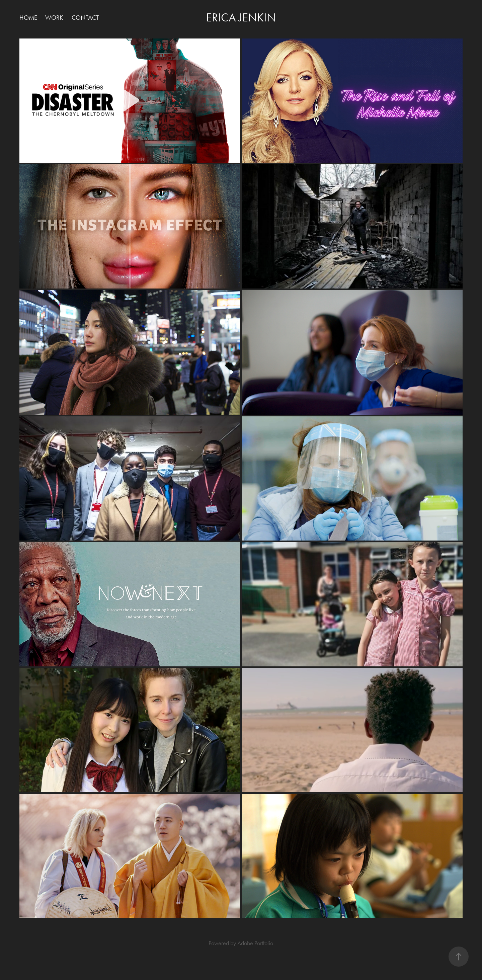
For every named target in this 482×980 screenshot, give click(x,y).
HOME (28, 18)
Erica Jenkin (241, 18)
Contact (85, 18)
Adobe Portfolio (255, 943)
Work (54, 18)
